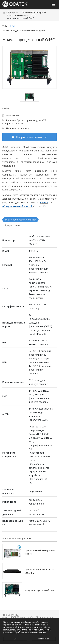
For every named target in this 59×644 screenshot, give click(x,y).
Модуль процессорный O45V (40, 590)
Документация (13, 225)
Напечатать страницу (16, 128)
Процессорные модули (17, 15)
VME (5, 26)
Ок (15, 639)
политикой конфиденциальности (34, 630)
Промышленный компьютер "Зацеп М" (39, 571)
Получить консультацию (30, 137)
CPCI (34, 15)
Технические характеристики (20, 220)
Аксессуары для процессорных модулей (24, 30)
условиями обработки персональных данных (25, 632)
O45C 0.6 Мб (11, 116)
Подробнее (44, 639)
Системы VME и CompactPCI (34, 12)
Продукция (13, 12)
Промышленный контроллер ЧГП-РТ (40, 552)
